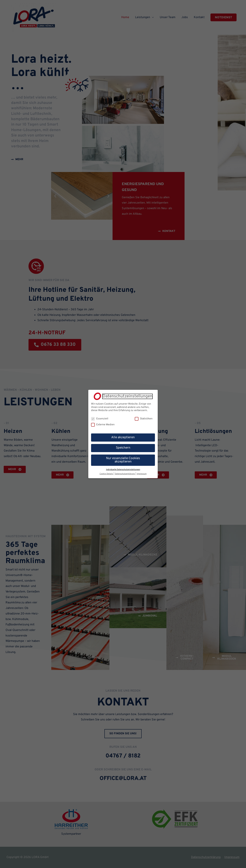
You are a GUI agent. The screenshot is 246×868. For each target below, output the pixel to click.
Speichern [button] (123, 448)
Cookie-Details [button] (106, 474)
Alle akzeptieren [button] (123, 437)
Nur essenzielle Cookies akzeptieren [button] (123, 460)
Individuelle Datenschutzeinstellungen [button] (123, 469)
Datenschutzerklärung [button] (125, 474)
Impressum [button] (142, 474)
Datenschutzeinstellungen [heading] (127, 396)
